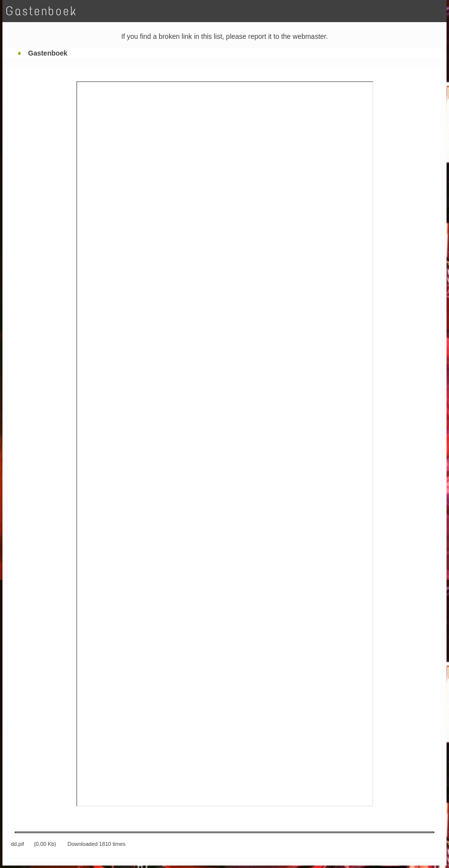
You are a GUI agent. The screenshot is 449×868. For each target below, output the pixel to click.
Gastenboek (48, 53)
